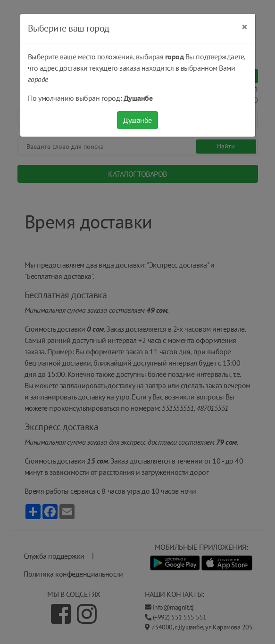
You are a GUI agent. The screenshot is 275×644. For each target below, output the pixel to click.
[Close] (245, 27)
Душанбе (137, 120)
